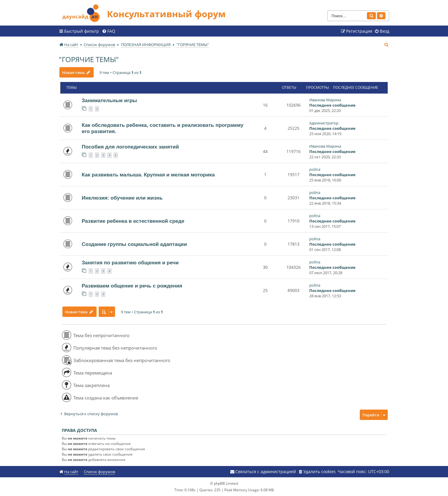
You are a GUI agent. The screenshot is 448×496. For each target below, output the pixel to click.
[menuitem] (109, 31)
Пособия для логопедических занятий (130, 147)
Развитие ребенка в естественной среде (133, 221)
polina (315, 169)
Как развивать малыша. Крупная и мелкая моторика (148, 175)
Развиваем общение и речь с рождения (132, 286)
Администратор (324, 123)
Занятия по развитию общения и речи (130, 263)
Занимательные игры (109, 100)
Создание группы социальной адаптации (134, 244)
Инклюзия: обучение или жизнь (122, 198)
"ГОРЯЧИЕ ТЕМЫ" (89, 59)
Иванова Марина (325, 100)
